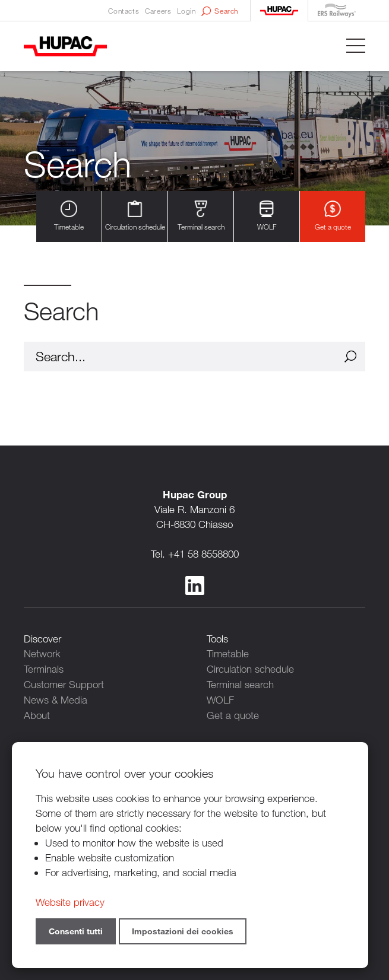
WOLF (267, 216)
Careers (158, 11)
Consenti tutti (76, 931)
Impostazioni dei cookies (183, 931)
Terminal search (201, 216)
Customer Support (64, 683)
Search (220, 11)
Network (42, 653)
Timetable (69, 216)
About (37, 713)
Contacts (124, 11)
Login (186, 11)
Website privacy (70, 902)
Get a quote (333, 216)
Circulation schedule (135, 216)
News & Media (56, 698)
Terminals (44, 668)
